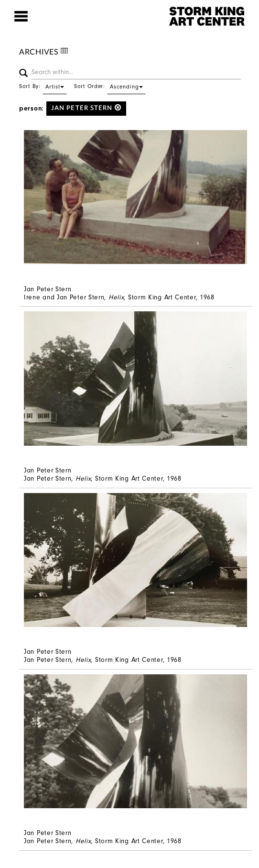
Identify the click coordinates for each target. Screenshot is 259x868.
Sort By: (43, 86)
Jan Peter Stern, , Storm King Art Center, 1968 (103, 478)
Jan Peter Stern (86, 108)
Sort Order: (110, 86)
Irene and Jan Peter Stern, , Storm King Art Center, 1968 (119, 297)
